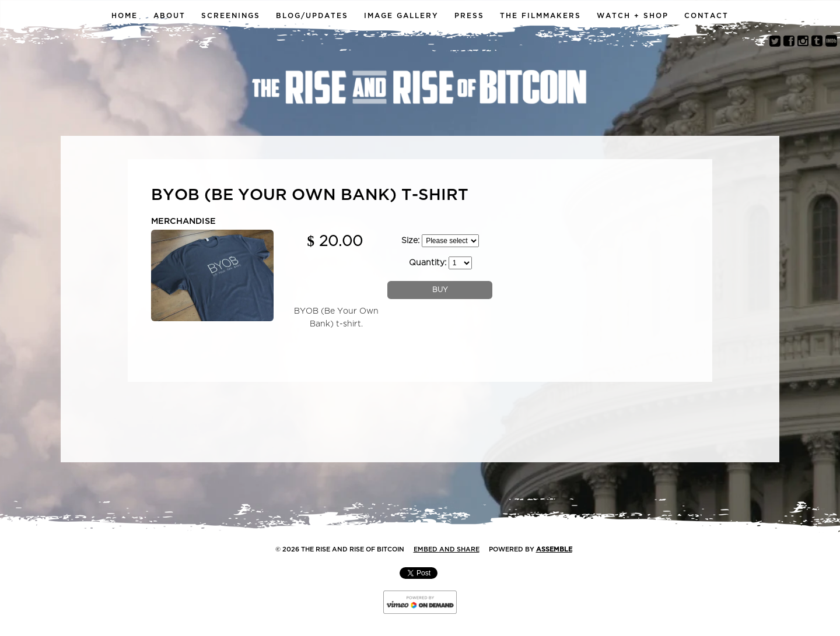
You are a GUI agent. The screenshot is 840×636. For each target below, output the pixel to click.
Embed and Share (447, 549)
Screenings (231, 16)
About (169, 16)
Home (125, 16)
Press (469, 16)
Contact (706, 16)
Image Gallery (401, 16)
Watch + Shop (633, 16)
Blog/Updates (312, 16)
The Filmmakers (540, 16)
